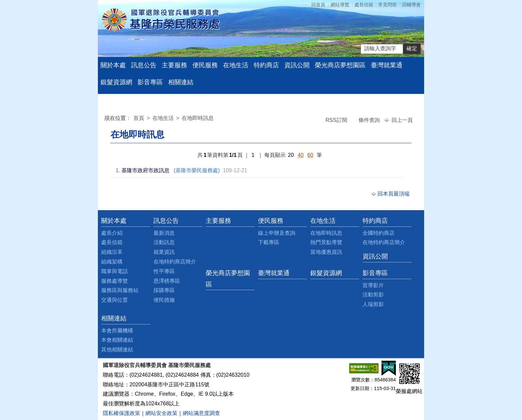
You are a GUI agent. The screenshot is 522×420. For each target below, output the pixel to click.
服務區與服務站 (120, 290)
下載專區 (269, 242)
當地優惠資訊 (326, 252)
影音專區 (150, 82)
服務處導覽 (115, 281)
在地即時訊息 (198, 118)
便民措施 (164, 300)
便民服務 (205, 65)
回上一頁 (402, 120)
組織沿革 (112, 252)
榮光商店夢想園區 (340, 65)
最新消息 (164, 233)
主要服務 (174, 65)
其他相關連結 (117, 350)
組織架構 (112, 262)
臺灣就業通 (387, 65)
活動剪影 (373, 295)
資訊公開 (297, 65)
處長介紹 (112, 233)
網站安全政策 (161, 413)
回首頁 (318, 5)
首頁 (139, 118)
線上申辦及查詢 (277, 233)
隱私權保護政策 (122, 413)
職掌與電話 (115, 271)
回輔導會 (411, 5)
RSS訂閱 (337, 120)
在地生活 (236, 65)
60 (310, 155)
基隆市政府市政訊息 (145, 170)
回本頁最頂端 (393, 194)
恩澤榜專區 (167, 281)
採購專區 (164, 290)
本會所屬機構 (117, 331)
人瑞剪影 (373, 304)
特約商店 (266, 65)
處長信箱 (364, 5)
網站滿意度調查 (201, 413)
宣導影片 (373, 285)
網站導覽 (340, 5)
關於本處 (113, 65)
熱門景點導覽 (326, 242)
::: (106, 119)
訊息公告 (144, 65)
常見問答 (388, 5)
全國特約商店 (379, 233)
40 (301, 155)
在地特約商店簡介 (175, 262)
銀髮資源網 (116, 82)
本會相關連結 (117, 340)
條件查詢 (370, 120)
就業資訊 (164, 252)
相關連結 (181, 82)
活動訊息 (164, 242)
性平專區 (164, 271)
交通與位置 (115, 300)
